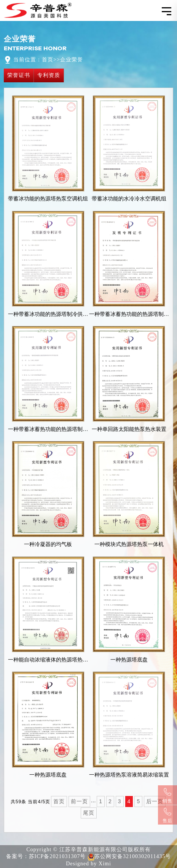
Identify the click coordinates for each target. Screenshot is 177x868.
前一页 (79, 801)
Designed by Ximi (88, 864)
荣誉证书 (19, 75)
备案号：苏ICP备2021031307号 (46, 856)
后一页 (155, 801)
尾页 (89, 813)
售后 (167, 816)
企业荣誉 (72, 60)
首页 (48, 60)
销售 (167, 796)
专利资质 (49, 75)
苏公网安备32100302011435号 (129, 857)
